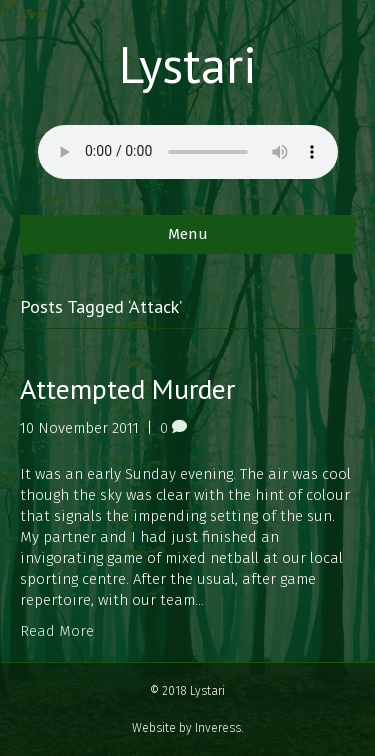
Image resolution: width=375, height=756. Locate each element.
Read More (57, 631)
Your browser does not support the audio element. (188, 152)
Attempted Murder (127, 388)
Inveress (218, 728)
